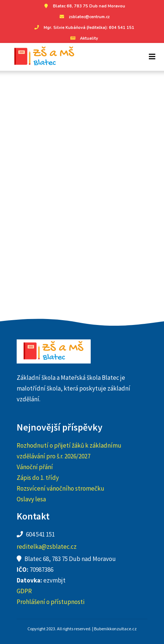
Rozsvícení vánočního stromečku (61, 488)
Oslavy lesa (31, 499)
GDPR (24, 591)
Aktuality (83, 38)
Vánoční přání (35, 467)
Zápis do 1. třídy (38, 478)
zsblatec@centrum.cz (84, 17)
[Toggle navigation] (152, 57)
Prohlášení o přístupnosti (51, 602)
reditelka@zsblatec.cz (47, 547)
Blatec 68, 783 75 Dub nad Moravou (83, 6)
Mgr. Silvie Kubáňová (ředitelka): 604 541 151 (83, 28)
